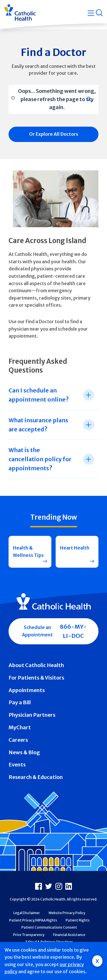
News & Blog (24, 752)
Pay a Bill (20, 702)
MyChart (20, 727)
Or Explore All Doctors (54, 134)
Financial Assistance (69, 935)
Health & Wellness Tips (28, 551)
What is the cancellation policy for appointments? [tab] (40, 459)
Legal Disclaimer (27, 913)
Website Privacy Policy (67, 913)
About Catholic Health (36, 665)
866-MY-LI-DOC (73, 631)
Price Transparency (29, 935)
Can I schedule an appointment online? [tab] (39, 395)
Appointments (27, 690)
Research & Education (36, 777)
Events (17, 765)
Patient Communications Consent (49, 927)
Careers (18, 740)
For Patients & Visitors (36, 678)
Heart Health (75, 548)
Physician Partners (32, 715)
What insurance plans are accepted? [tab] (38, 425)
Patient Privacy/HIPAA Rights (33, 920)
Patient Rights (78, 920)
